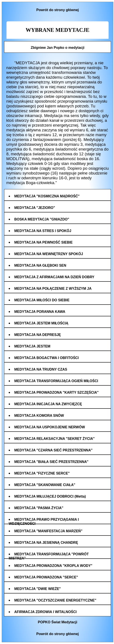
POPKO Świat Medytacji (57, 622)
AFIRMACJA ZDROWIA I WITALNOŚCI (45, 612)
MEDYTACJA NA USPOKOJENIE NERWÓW (50, 427)
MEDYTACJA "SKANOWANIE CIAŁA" (45, 485)
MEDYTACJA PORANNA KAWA (40, 312)
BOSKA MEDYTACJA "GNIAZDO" (42, 219)
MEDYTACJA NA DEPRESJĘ (38, 335)
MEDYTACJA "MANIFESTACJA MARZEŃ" (48, 531)
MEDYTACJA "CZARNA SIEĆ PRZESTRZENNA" (53, 450)
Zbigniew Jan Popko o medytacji (57, 48)
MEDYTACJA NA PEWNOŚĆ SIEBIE (44, 242)
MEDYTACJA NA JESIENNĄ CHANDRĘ (46, 543)
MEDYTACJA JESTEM (32, 346)
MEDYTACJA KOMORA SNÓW (39, 416)
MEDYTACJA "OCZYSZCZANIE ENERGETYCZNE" (55, 600)
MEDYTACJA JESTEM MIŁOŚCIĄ (41, 323)
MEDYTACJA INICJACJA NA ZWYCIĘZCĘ (48, 404)
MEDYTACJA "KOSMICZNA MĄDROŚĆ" (47, 196)
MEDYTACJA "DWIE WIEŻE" (38, 589)
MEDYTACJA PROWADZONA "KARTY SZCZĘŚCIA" (57, 392)
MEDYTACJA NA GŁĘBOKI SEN (40, 265)
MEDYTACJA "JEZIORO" (35, 208)
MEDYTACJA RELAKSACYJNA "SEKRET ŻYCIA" (55, 439)
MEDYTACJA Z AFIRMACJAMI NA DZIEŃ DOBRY (54, 277)
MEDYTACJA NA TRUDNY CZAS (41, 369)
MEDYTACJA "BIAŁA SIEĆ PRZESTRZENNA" (51, 462)
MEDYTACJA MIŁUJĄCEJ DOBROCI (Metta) (50, 496)
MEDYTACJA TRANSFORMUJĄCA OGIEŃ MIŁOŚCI (56, 381)
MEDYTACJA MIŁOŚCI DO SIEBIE (42, 300)
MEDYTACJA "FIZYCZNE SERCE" (42, 473)
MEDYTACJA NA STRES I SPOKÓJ (43, 231)
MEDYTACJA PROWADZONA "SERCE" (46, 577)
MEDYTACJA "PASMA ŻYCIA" (39, 508)
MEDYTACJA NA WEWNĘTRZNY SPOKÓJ (49, 254)
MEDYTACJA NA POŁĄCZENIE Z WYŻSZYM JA (53, 289)
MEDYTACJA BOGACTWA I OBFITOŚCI (47, 358)
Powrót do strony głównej (58, 10)
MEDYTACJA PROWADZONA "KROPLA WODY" (53, 566)
